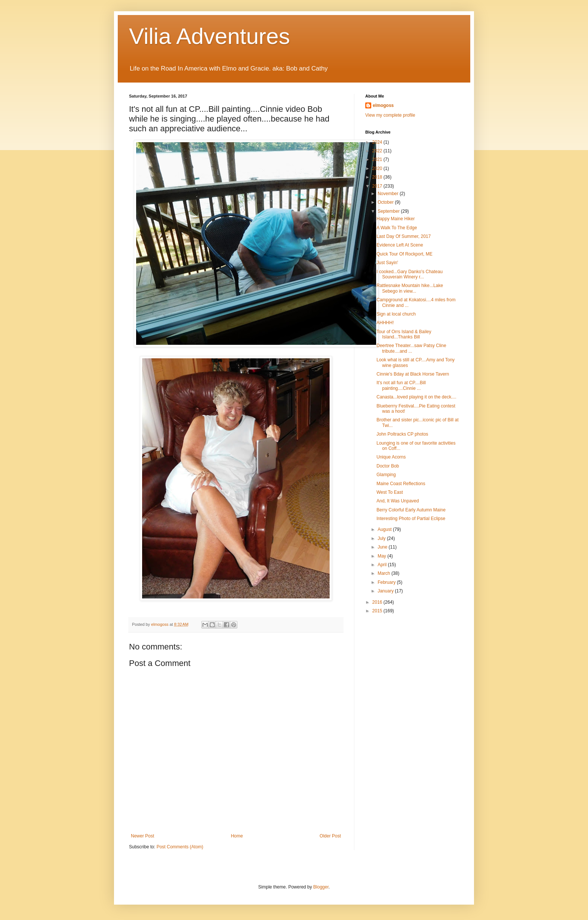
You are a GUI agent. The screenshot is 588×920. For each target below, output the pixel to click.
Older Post (330, 836)
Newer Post (142, 836)
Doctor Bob (388, 466)
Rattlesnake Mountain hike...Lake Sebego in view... (410, 288)
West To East (390, 492)
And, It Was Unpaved (398, 501)
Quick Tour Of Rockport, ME (404, 254)
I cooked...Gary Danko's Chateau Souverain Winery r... (409, 274)
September (389, 211)
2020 (378, 168)
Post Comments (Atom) (180, 847)
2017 (378, 186)
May (382, 556)
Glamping (386, 475)
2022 (378, 151)
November (389, 194)
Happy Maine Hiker (396, 219)
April (383, 565)
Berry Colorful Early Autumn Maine (411, 510)
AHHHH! (385, 323)
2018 (378, 177)
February (387, 582)
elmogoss (383, 105)
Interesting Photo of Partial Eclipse (411, 519)
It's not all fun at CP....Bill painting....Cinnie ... (401, 385)
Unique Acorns (391, 457)
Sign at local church (396, 314)
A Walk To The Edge (397, 228)
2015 (378, 611)
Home (237, 836)
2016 (378, 602)
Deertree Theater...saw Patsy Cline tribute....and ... (411, 348)
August (385, 529)
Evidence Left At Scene (400, 245)
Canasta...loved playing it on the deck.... (416, 397)
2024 (378, 142)
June (383, 547)
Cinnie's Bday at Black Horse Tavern (413, 374)
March (385, 573)
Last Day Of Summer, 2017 (404, 236)
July (382, 538)
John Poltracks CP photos (402, 434)
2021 (378, 159)
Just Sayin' (387, 263)
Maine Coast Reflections (401, 484)
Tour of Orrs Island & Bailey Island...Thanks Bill (404, 334)
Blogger (321, 887)
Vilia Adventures (209, 36)
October (386, 202)
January (386, 591)
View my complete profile (390, 115)
